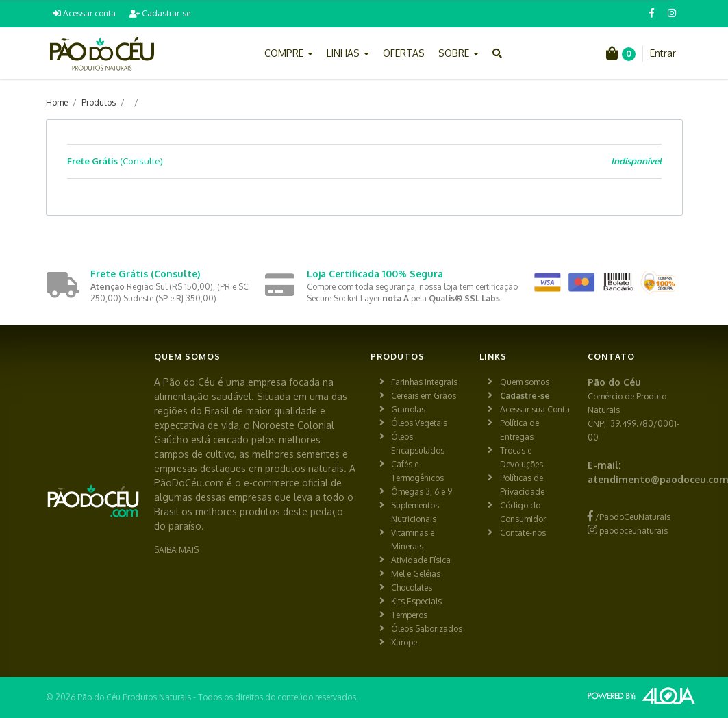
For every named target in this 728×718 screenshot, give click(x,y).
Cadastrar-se (160, 13)
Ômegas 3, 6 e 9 (422, 492)
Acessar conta (84, 13)
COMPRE (289, 53)
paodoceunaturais (628, 531)
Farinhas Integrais (424, 382)
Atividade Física (421, 560)
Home (57, 102)
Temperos (409, 615)
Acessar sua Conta (535, 409)
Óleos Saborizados (427, 629)
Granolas (408, 409)
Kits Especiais (416, 601)
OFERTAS (404, 53)
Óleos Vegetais (419, 423)
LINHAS (348, 53)
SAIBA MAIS (176, 550)
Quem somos (525, 382)
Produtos (99, 102)
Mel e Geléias (416, 574)
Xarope (404, 642)
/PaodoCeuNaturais (629, 517)
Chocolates (412, 587)
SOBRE (459, 53)
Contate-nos (523, 533)
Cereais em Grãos (424, 396)
